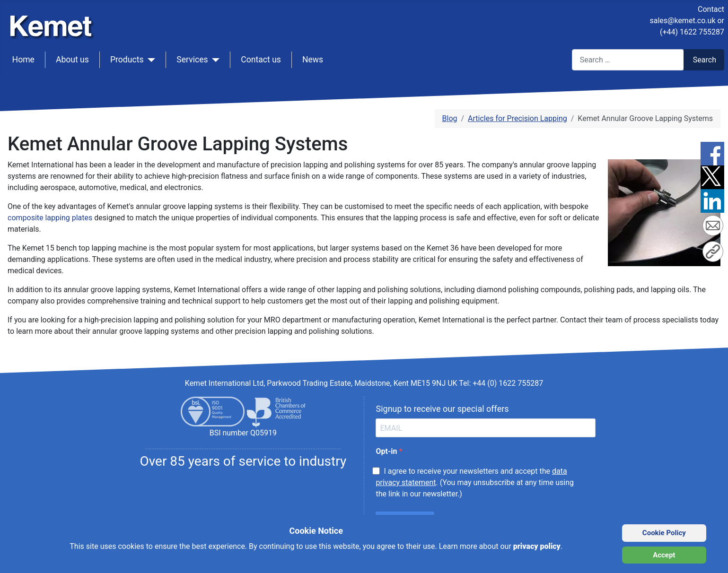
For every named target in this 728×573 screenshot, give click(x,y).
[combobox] (628, 60)
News (313, 60)
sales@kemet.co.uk (682, 21)
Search (705, 60)
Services (192, 60)
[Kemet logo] (53, 18)
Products (127, 60)
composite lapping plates (50, 218)
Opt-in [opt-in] (387, 451)
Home (23, 60)
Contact (711, 9)
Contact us (261, 60)
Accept (664, 555)
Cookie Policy (664, 533)
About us (72, 60)
